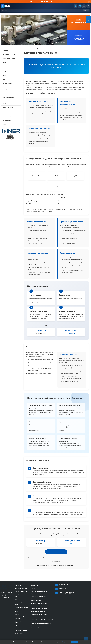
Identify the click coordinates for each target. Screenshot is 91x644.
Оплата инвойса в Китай (38, 611)
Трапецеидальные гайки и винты (11, 103)
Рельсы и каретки (11, 84)
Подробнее (66, 642)
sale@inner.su (62, 588)
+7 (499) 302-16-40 (63, 584)
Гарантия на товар (36, 601)
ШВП (11, 94)
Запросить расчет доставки (56, 552)
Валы (11, 67)
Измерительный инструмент (11, 71)
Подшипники (11, 50)
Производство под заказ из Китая (41, 606)
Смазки (5, 124)
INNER (8, 6)
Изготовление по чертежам (39, 609)
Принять (74, 642)
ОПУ (11, 79)
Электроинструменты (11, 116)
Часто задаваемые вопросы (39, 591)
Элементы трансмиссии (11, 98)
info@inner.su (71, 333)
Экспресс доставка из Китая (39, 614)
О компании (34, 586)
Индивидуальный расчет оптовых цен (42, 594)
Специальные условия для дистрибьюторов (39, 597)
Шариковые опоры (11, 112)
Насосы (11, 75)
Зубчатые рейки (7, 120)
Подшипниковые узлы (11, 54)
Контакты (34, 588)
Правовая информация (38, 628)
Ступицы (11, 63)
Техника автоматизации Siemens (11, 89)
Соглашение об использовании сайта (42, 617)
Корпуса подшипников (11, 59)
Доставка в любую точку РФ (39, 603)
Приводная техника (11, 108)
